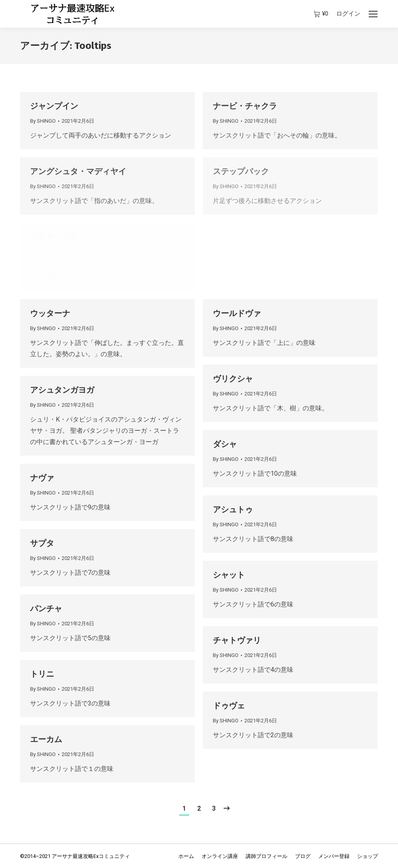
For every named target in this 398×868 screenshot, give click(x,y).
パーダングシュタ (245, 237)
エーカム (46, 739)
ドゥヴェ (229, 706)
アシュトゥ (233, 509)
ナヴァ (42, 478)
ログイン (348, 14)
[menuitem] (186, 856)
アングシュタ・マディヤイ (78, 171)
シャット (229, 575)
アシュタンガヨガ (62, 390)
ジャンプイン (54, 106)
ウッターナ (50, 313)
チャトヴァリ (237, 640)
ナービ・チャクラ (245, 106)
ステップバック (241, 171)
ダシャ (225, 444)
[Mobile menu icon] (373, 14)
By (43, 121)
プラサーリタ (54, 237)
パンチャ (46, 608)
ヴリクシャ (233, 379)
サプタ (42, 543)
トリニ (42, 674)
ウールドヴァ (237, 313)
